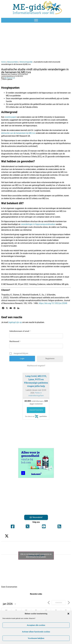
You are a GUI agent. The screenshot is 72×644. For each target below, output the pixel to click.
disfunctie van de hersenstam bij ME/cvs (18, 133)
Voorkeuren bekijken (36, 638)
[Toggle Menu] (36, 20)
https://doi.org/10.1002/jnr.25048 (53, 303)
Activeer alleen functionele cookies (36, 632)
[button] (68, 614)
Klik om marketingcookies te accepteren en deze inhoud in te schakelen (36, 556)
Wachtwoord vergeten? (36, 366)
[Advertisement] (36, 42)
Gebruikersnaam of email (20, 331)
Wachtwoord (15, 341)
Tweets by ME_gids (36, 556)
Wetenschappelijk (26, 62)
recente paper (10, 117)
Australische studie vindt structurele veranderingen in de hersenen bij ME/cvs (35, 71)
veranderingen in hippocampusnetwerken (38, 224)
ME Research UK (10, 78)
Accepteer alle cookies (36, 625)
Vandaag (59, 603)
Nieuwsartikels (13, 62)
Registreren (50, 359)
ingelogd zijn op (15, 322)
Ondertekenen (36, 410)
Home (3, 62)
